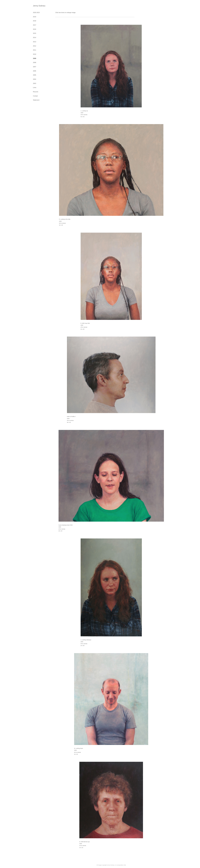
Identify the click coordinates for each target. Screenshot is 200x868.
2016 (35, 29)
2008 (35, 62)
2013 (35, 42)
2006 (35, 71)
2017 (35, 25)
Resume (36, 92)
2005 (35, 75)
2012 (35, 46)
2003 (35, 83)
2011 (35, 50)
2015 (35, 33)
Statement (36, 100)
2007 (35, 67)
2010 (35, 54)
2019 (35, 17)
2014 (35, 37)
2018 (35, 21)
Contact (35, 96)
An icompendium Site (120, 865)
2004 (35, 79)
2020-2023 (36, 12)
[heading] (39, 6)
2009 (35, 58)
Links (35, 87)
